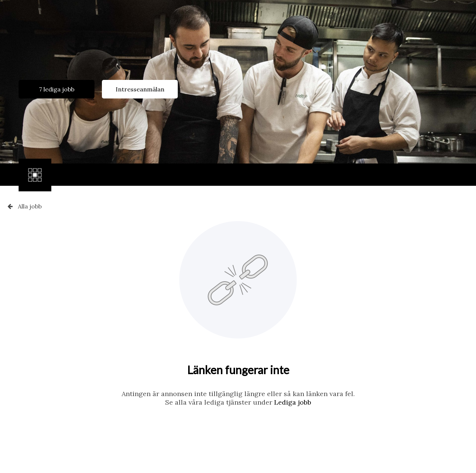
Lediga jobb (293, 402)
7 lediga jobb (57, 89)
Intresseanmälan (140, 89)
